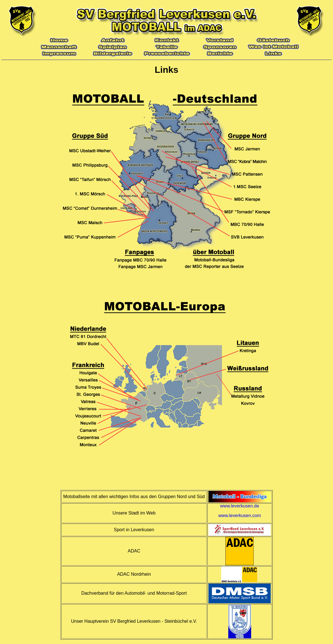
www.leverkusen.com (240, 516)
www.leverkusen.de (240, 506)
